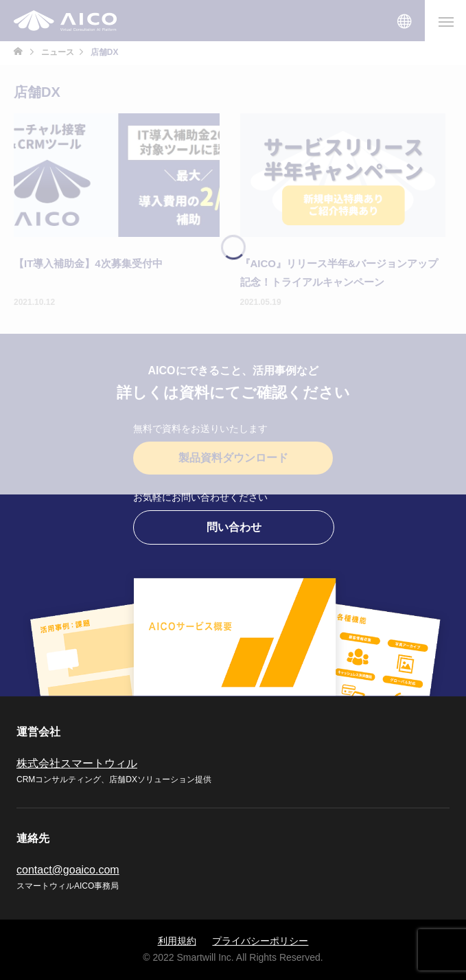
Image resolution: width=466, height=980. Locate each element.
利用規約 (177, 941)
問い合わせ (234, 527)
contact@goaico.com (68, 870)
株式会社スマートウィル (77, 763)
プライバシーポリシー (260, 941)
